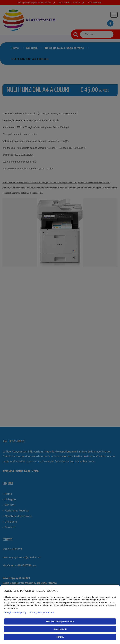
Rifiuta (60, 637)
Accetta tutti (60, 629)
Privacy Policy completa (42, 612)
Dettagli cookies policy (15, 612)
